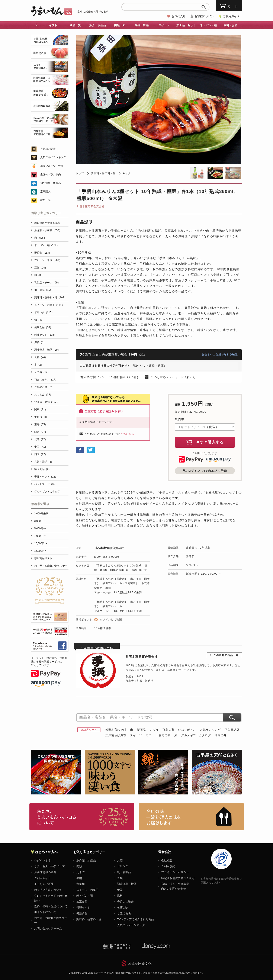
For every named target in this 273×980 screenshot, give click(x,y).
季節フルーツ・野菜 (52, 166)
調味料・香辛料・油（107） (51, 298)
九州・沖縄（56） (45, 462)
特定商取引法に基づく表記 (178, 878)
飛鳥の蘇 (168, 730)
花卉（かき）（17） (46, 380)
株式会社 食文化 (140, 964)
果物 (79, 878)
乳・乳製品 (124, 872)
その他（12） (42, 372)
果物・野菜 (142, 25)
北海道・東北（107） (47, 402)
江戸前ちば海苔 (116, 735)
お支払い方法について (48, 890)
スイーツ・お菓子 (87, 890)
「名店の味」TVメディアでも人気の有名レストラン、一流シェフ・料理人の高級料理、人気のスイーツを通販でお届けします (191, 817)
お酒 (120, 860)
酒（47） (40, 320)
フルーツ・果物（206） (48, 260)
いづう (154, 730)
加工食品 (82, 902)
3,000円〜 (40, 521)
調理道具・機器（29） (47, 350)
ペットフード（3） (45, 484)
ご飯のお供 (124, 913)
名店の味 (221, 735)
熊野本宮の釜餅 (116, 730)
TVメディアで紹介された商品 (136, 919)
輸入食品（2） (43, 469)
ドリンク (123, 866)
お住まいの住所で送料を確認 (220, 354)
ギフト (53, 25)
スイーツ (164, 25)
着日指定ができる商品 (47, 223)
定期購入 (45, 192)
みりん (127, 173)
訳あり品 (45, 200)
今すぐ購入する (205, 442)
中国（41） (41, 447)
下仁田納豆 (232, 730)
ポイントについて (45, 912)
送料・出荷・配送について (51, 906)
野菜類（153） (43, 253)
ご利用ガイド (231, 16)
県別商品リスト (43, 558)
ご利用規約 (168, 866)
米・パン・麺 (208, 25)
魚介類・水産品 (86, 860)
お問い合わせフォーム (48, 928)
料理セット (83, 908)
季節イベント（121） (47, 477)
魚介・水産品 (97, 25)
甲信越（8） (41, 417)
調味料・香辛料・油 (103, 173)
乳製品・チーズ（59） (47, 283)
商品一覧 (75, 25)
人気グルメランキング (53, 157)
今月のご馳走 (48, 149)
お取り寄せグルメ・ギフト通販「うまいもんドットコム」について (82, 817)
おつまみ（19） (43, 395)
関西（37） (41, 432)
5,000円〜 (40, 528)
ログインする (42, 860)
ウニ (149, 735)
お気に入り (179, 16)
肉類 (79, 866)
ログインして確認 (111, 620)
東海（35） (41, 424)
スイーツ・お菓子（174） (49, 305)
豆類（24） (41, 268)
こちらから (127, 434)
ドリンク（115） (44, 312)
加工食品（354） (44, 290)
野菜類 (81, 884)
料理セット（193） (45, 335)
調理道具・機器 (127, 884)
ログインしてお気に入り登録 (205, 471)
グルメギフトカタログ (196, 735)
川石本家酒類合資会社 (91, 206)
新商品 (141, 730)
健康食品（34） (43, 327)
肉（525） (40, 238)
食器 (120, 890)
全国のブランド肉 (51, 174)
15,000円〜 (41, 551)
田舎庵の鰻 (163, 735)
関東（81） (41, 409)
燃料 (120, 896)
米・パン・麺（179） (47, 245)
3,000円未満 (41, 514)
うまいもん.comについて (50, 866)
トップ (80, 173)
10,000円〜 (41, 543)
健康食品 (82, 913)
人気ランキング (210, 730)
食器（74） (41, 357)
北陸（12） (41, 439)
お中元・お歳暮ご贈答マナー (51, 566)
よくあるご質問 (44, 884)
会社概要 (167, 860)
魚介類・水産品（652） (48, 230)
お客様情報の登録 (45, 872)
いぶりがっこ (187, 730)
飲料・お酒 (230, 25)
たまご (81, 872)
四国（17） (41, 454)
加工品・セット (186, 25)
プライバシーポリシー (175, 872)
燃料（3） (40, 342)
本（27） (40, 365)
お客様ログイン (204, 16)
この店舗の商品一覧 (226, 655)
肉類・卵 (120, 25)
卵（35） (40, 275)
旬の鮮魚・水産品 (51, 183)
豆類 (120, 878)
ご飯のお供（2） (44, 387)
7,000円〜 (40, 536)
